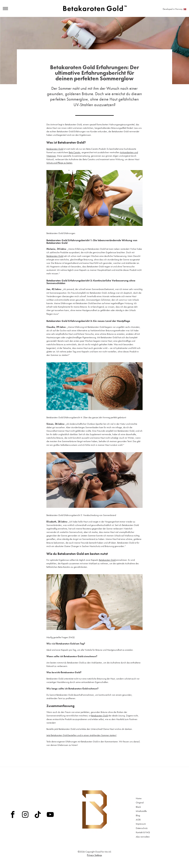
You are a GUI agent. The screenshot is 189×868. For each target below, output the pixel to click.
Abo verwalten (143, 837)
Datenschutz (142, 828)
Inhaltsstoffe (141, 811)
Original (140, 802)
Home (139, 798)
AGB (138, 820)
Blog (138, 815)
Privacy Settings (94, 855)
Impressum (141, 824)
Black (138, 807)
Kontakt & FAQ (143, 832)
